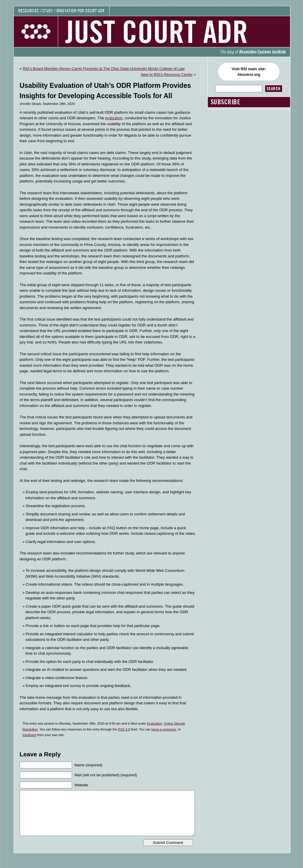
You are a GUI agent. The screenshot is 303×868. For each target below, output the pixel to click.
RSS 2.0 (124, 729)
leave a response (164, 729)
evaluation (114, 118)
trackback (30, 735)
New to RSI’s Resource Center (167, 74)
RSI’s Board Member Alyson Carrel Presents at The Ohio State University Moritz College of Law (104, 69)
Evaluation (154, 723)
